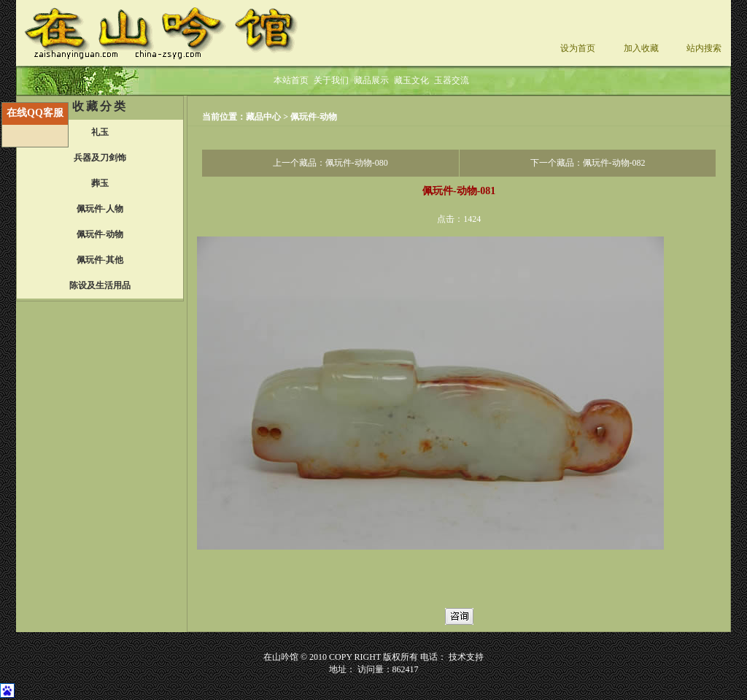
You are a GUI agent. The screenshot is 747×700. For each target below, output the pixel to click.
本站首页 (291, 80)
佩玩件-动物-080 (357, 163)
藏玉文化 (411, 80)
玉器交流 (452, 80)
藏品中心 (264, 117)
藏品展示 (371, 80)
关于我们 (331, 80)
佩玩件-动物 (314, 117)
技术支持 (466, 657)
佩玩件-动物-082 (614, 163)
